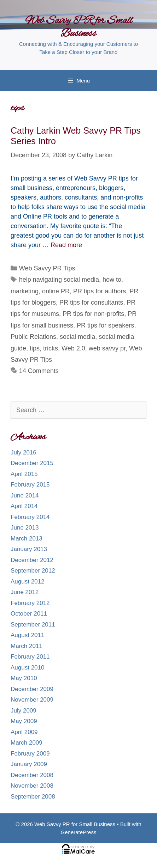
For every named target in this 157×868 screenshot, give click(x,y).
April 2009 (24, 732)
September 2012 (33, 571)
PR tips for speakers (105, 325)
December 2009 (32, 689)
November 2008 (32, 786)
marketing (25, 291)
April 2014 (24, 506)
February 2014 (30, 517)
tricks (51, 348)
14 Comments (39, 371)
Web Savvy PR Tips (47, 268)
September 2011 (33, 625)
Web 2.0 (73, 348)
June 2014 (25, 496)
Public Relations (33, 337)
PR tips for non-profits (93, 314)
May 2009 (24, 721)
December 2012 (32, 560)
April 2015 (24, 474)
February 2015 (30, 485)
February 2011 (30, 657)
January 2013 (29, 549)
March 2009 (27, 743)
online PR (56, 291)
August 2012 (27, 582)
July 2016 (24, 453)
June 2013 (25, 528)
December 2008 (32, 775)
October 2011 (29, 614)
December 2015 (32, 463)
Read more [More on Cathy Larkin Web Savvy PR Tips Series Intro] (66, 245)
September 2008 (33, 797)
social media (77, 337)
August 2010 (27, 668)
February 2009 (30, 754)
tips (35, 348)
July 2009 (24, 711)
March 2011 (27, 646)
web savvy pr (107, 348)
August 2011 (27, 635)
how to (112, 280)
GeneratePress (79, 832)
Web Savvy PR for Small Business (79, 27)
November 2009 (32, 700)
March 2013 (27, 539)
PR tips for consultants (91, 302)
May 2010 (24, 678)
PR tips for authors (100, 291)
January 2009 (29, 764)
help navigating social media (59, 280)
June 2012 (25, 592)
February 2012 (30, 603)
